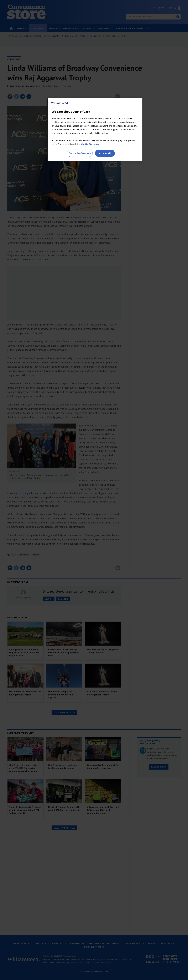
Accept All (105, 153)
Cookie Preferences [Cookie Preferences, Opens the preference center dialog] (80, 153)
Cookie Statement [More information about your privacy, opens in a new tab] (91, 144)
